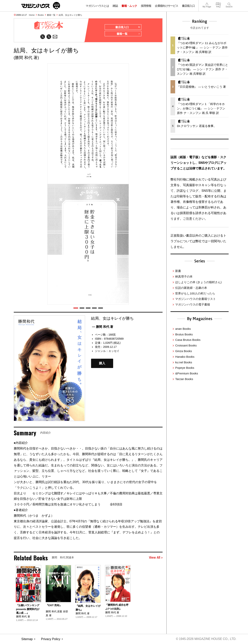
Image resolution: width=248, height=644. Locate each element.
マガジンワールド (41, 6)
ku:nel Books (184, 362)
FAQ (218, 4)
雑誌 (115, 6)
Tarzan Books (184, 379)
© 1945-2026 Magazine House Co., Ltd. (206, 639)
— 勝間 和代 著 (103, 327)
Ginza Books (183, 351)
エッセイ (114, 351)
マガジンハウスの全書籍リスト (195, 299)
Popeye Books (185, 368)
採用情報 (146, 6)
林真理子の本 (184, 276)
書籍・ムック (129, 6)
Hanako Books (185, 357)
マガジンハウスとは (97, 6)
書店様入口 (188, 6)
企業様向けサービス (166, 6)
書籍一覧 (51, 15)
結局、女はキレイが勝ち (70, 15)
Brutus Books (184, 334)
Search (229, 4)
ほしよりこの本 (198, 282)
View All (156, 558)
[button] (76, 308)
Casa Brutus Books (188, 340)
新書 (178, 271)
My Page (207, 4)
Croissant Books (186, 345)
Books (41, 15)
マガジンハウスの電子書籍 (193, 304)
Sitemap (27, 639)
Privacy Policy (51, 639)
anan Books (183, 329)
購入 (102, 364)
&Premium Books (186, 373)
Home (32, 15)
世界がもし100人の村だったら (195, 293)
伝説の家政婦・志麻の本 (191, 288)
